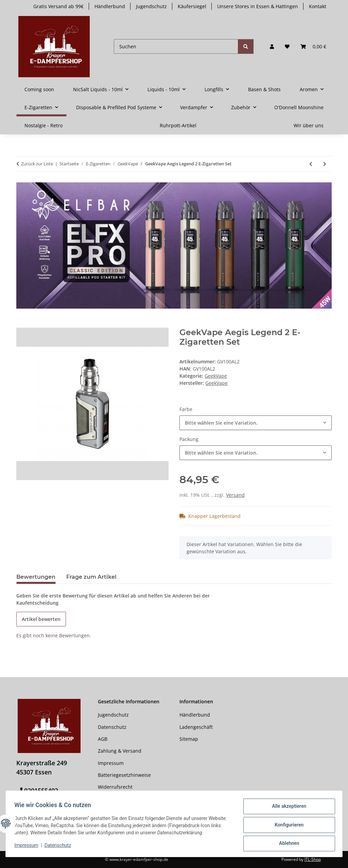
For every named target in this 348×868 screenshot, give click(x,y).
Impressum (29, 847)
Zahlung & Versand (120, 751)
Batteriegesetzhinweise (124, 775)
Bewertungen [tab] (36, 577)
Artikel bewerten (41, 619)
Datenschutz (60, 847)
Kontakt (318, 6)
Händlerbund (110, 6)
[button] (272, 46)
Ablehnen (287, 844)
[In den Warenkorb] (22, 324)
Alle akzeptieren (287, 808)
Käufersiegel (192, 6)
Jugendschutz (151, 6)
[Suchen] (176, 46)
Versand (235, 495)
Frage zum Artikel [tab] (91, 577)
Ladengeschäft (196, 727)
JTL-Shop (313, 859)
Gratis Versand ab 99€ (58, 6)
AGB (103, 739)
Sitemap (189, 739)
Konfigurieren (287, 826)
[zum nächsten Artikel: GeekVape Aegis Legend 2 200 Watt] (325, 164)
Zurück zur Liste (37, 164)
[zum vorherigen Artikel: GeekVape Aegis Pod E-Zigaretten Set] (311, 164)
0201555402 (41, 790)
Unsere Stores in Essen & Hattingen (258, 6)
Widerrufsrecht (115, 787)
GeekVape (216, 376)
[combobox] (256, 423)
